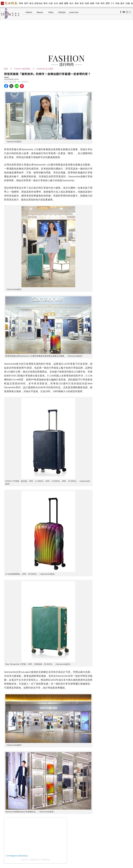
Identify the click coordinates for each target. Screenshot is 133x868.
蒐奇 (77, 3)
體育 (108, 3)
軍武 (46, 3)
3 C (113, 3)
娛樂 (92, 3)
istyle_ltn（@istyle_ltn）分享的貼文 (35, 860)
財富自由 (38, 3)
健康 (61, 3)
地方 (71, 3)
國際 (66, 3)
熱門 (26, 3)
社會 (51, 3)
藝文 (123, 3)
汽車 (97, 3)
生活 (56, 3)
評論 (117, 3)
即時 (21, 3)
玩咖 (128, 3)
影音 (82, 3)
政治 (31, 3)
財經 (87, 3)
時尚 (103, 3)
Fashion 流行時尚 (22, 69)
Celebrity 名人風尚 (45, 69)
